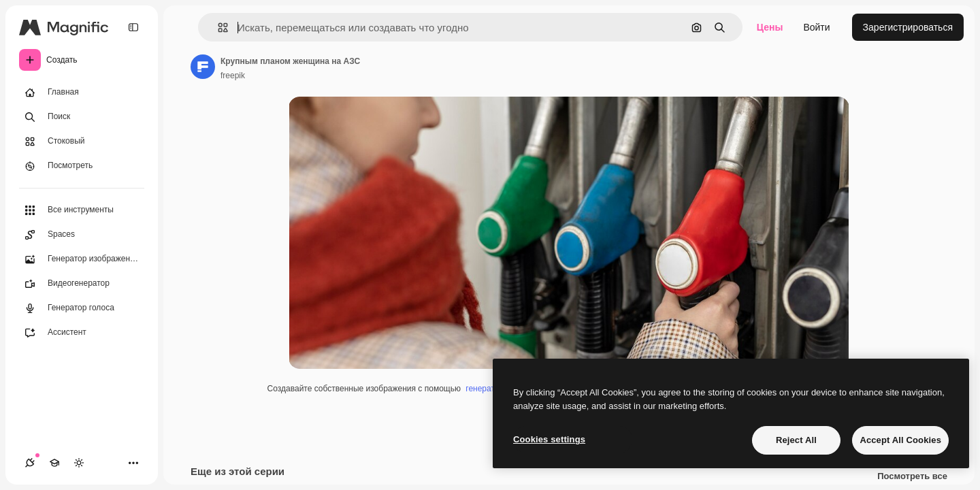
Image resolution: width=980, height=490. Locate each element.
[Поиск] (82, 117)
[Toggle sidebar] (133, 27)
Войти (816, 27)
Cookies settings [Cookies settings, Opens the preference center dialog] (549, 439)
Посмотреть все (912, 476)
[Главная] (82, 93)
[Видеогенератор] (82, 284)
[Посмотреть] (82, 166)
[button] (217, 28)
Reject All (796, 440)
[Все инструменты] (82, 210)
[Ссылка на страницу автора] (203, 67)
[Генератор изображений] (82, 259)
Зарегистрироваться (908, 27)
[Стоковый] (82, 142)
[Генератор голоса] (82, 308)
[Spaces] (82, 235)
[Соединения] (30, 463)
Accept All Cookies (900, 440)
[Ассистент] (82, 333)
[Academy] (54, 463)
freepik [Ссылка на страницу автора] (233, 76)
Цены (770, 27)
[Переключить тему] (79, 463)
